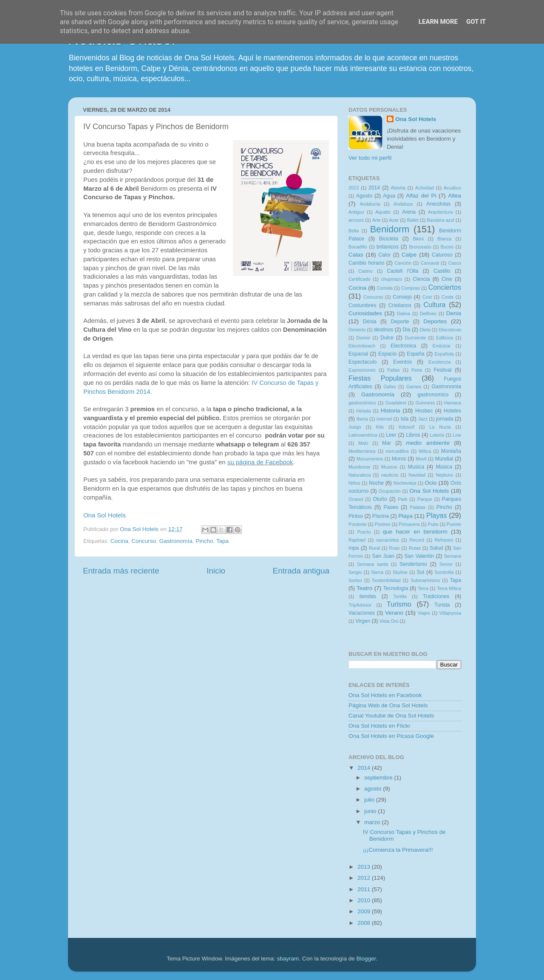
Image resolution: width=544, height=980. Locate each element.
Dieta (425, 330)
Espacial (358, 354)
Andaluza (403, 204)
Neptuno (444, 475)
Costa (448, 297)
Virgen (363, 621)
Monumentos (370, 459)
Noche (376, 483)
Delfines (428, 313)
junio (371, 811)
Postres (383, 524)
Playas (437, 515)
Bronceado (420, 247)
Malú (363, 443)
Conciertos (445, 287)
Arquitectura (440, 212)
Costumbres (362, 305)
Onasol (356, 499)
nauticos (390, 475)
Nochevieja (405, 483)
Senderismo (413, 564)
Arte (377, 220)
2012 (365, 878)
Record (417, 540)
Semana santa (373, 564)
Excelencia (439, 362)
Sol (421, 572)
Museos (389, 467)
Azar (394, 220)
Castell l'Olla (402, 271)
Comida (385, 288)
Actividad (425, 188)
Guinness (425, 403)
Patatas (418, 507)
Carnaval (430, 263)
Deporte (400, 322)
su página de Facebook (260, 462)
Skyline (400, 572)
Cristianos (400, 305)
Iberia (362, 419)
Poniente (358, 524)
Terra (423, 588)
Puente (454, 524)
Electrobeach (362, 346)
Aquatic (383, 212)
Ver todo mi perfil (370, 158)
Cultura (434, 305)
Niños (354, 483)
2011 (365, 889)
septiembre (379, 778)
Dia (406, 330)
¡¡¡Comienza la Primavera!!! (398, 850)
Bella (354, 231)
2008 (365, 923)
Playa (405, 516)
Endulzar (442, 346)
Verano (394, 613)
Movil (421, 459)
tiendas (368, 596)
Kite (380, 427)
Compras (411, 288)
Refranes (444, 540)
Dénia (370, 322)
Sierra (377, 572)
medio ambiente (428, 443)
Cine (447, 279)
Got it (476, 22)
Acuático (452, 188)
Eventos (402, 362)
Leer (391, 435)
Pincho (204, 541)
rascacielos (388, 540)
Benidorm (390, 229)
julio (370, 800)
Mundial (444, 459)
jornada (445, 419)
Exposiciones (362, 370)
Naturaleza (360, 475)
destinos (384, 330)
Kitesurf (407, 427)
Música (444, 467)
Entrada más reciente (121, 571)
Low (457, 435)
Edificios (445, 338)
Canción (403, 263)
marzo (373, 822)
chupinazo (392, 279)
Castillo (442, 271)
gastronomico (433, 395)
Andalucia (370, 204)
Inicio (216, 571)
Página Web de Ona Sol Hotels (388, 705)
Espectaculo (363, 362)
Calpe (409, 255)
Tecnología (396, 588)
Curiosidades (365, 313)
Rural (374, 548)
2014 (374, 188)
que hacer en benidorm (415, 532)
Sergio (355, 572)
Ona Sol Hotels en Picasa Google (391, 736)
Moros (399, 459)
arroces (356, 220)
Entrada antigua (301, 571)
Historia (391, 411)
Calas (356, 255)
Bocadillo (358, 247)
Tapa (222, 541)
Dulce (387, 338)
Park (402, 499)
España (415, 354)
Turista (442, 605)
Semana (453, 556)
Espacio (387, 354)
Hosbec (424, 411)
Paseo (391, 507)
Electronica (403, 346)
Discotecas (450, 330)
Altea (455, 196)
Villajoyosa (450, 613)
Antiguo (356, 212)
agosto (374, 789)
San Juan (383, 556)
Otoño (380, 499)
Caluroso (442, 255)
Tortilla (400, 596)
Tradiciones (436, 596)
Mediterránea (362, 451)
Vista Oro (389, 621)
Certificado (360, 279)
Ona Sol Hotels (105, 515)
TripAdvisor (360, 605)
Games (414, 387)
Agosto (364, 196)
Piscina (381, 516)
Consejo (402, 297)
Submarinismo (425, 580)
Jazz (423, 419)
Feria (417, 370)
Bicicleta (389, 239)
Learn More (438, 22)
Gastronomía (176, 541)
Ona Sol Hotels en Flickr (380, 726)
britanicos (388, 247)
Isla (404, 419)
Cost (427, 297)
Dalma (404, 313)
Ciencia (421, 279)
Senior (446, 564)
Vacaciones (362, 613)
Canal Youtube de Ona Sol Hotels (391, 716)
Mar (387, 443)
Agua (389, 196)
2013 (354, 188)
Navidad (417, 475)
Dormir (363, 338)
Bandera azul (441, 220)
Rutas (415, 548)
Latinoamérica (363, 435)
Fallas (393, 370)
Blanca (444, 239)
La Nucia (440, 427)
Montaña (451, 451)
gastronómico (362, 403)
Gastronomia (447, 387)
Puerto (364, 532)
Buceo (447, 247)
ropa (354, 548)
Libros (413, 435)
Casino (365, 271)
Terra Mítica (449, 588)
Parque (425, 499)
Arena (409, 212)
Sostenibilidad (386, 580)
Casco (455, 263)
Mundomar (360, 467)
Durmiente (415, 338)
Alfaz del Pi (421, 196)
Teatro (365, 588)
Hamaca (453, 403)
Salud (436, 548)
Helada (363, 411)
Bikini (418, 239)
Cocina (119, 541)
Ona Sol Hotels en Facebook (385, 695)
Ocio (431, 483)
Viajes (424, 613)
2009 (365, 911)
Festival (443, 370)
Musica (416, 467)
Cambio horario (366, 263)
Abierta (398, 188)
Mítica (425, 451)
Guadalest (396, 403)
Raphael (357, 540)
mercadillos (397, 451)
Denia (454, 313)
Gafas (390, 387)
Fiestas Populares (380, 378)
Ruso (394, 548)
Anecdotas (438, 204)
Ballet (413, 220)
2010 (365, 900)
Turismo (399, 604)
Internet (384, 419)
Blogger (366, 959)
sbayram (288, 959)
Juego (355, 427)
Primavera (409, 524)
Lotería (437, 435)
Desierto (357, 330)
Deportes (435, 321)
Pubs (433, 524)
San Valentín (419, 556)
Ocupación (390, 491)
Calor (384, 255)
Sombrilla (444, 572)
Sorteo (355, 580)
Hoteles (452, 411)
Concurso (144, 541)
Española (444, 354)
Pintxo (356, 516)
